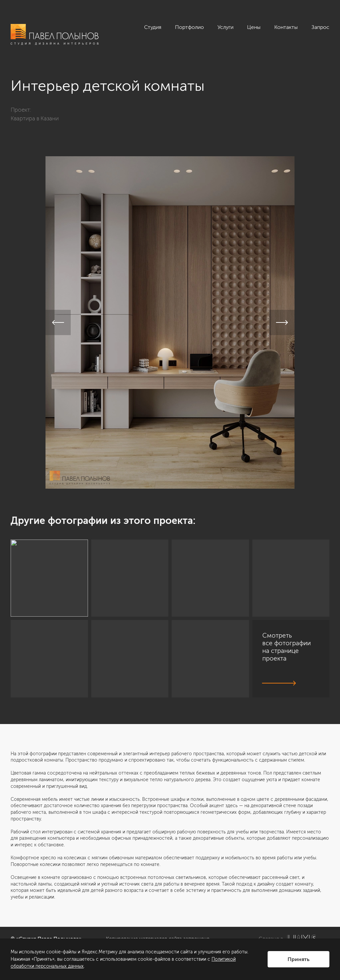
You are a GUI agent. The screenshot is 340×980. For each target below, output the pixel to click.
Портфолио (189, 27)
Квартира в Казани (35, 118)
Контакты (286, 27)
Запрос (320, 27)
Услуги (225, 27)
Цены (254, 27)
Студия (153, 27)
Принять (298, 959)
